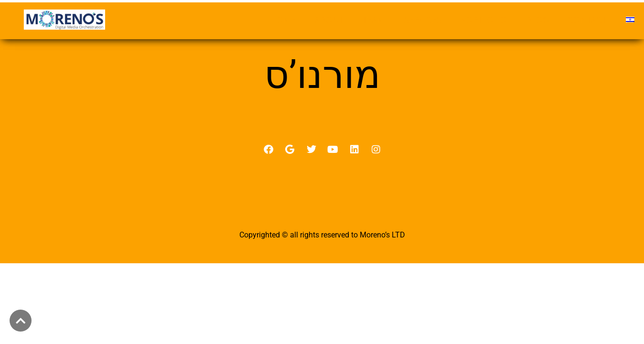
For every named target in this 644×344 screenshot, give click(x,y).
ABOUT (329, 20)
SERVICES (423, 20)
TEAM (374, 20)
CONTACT (587, 20)
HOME (283, 20)
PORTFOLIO (484, 20)
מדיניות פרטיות (322, 223)
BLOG (537, 20)
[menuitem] (630, 20)
